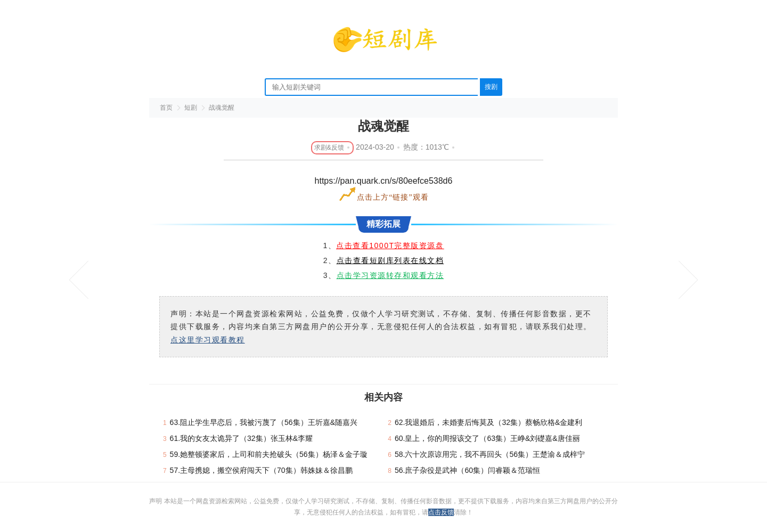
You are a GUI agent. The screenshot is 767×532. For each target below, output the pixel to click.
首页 (166, 108)
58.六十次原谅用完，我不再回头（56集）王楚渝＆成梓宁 (490, 454)
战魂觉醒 (222, 108)
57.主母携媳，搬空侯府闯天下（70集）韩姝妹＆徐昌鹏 (261, 470)
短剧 (191, 108)
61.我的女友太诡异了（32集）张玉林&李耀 (241, 438)
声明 (156, 501)
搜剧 (491, 87)
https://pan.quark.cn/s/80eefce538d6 (384, 181)
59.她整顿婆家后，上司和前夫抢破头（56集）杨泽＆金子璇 (269, 454)
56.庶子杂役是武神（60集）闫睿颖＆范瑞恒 (467, 470)
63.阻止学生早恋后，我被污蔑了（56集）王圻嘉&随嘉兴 (264, 422)
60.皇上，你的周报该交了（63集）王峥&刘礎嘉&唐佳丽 (487, 438)
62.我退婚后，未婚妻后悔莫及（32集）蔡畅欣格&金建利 (488, 422)
